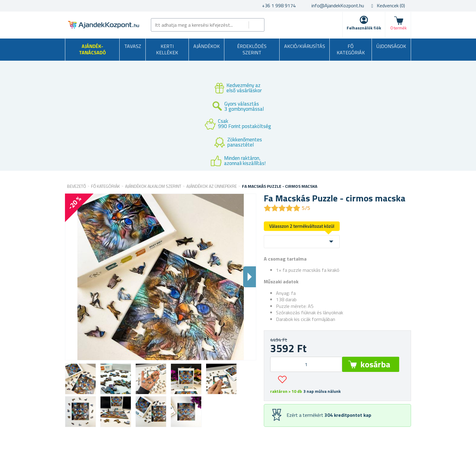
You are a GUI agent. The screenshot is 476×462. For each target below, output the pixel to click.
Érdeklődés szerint (252, 49)
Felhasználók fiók (364, 28)
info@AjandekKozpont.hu (338, 5)
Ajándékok (207, 46)
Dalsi (250, 277)
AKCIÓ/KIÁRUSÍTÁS (305, 46)
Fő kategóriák (351, 49)
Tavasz (133, 46)
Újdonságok (391, 46)
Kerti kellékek (167, 49)
